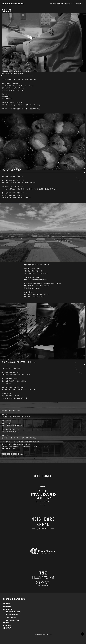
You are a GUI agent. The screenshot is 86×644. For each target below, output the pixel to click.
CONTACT (79, 4)
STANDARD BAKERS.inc (14, 599)
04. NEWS (6, 623)
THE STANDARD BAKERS (13, 612)
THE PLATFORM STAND (13, 620)
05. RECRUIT (7, 625)
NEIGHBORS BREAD (12, 615)
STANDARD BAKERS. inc (13, 4)
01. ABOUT (6, 604)
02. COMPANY (7, 607)
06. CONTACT (7, 628)
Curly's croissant (11, 617)
